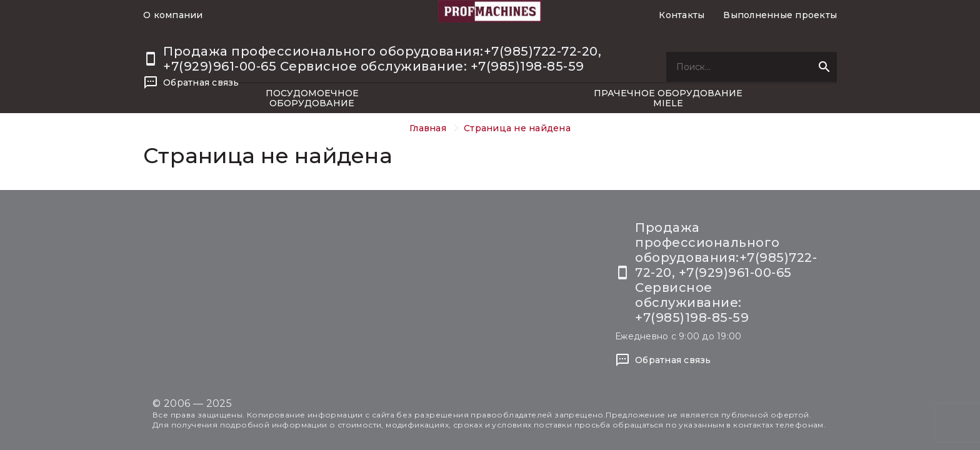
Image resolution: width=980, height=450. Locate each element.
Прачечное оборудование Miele (668, 98)
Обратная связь (201, 82)
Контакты (682, 15)
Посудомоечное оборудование (312, 98)
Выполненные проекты (780, 15)
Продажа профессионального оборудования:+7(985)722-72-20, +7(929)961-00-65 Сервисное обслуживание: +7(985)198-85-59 (382, 59)
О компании (173, 15)
